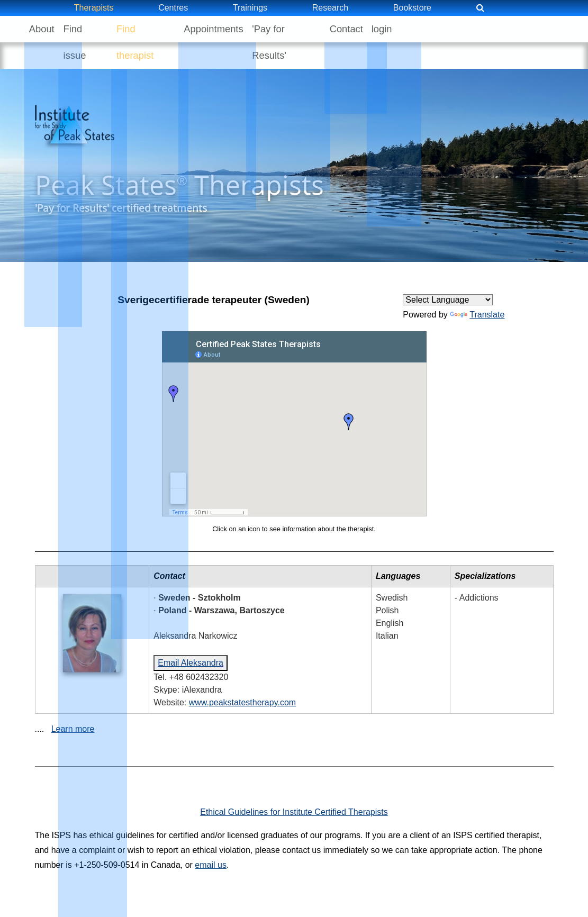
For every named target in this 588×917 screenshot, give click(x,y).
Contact (380, 29)
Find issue (97, 29)
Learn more (73, 702)
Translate (477, 288)
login (424, 29)
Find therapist (163, 29)
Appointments (236, 29)
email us (211, 838)
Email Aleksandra (191, 636)
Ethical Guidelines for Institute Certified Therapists (294, 786)
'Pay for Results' (314, 29)
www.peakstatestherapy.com (242, 676)
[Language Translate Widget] (448, 273)
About (46, 29)
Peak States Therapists (179, 171)
